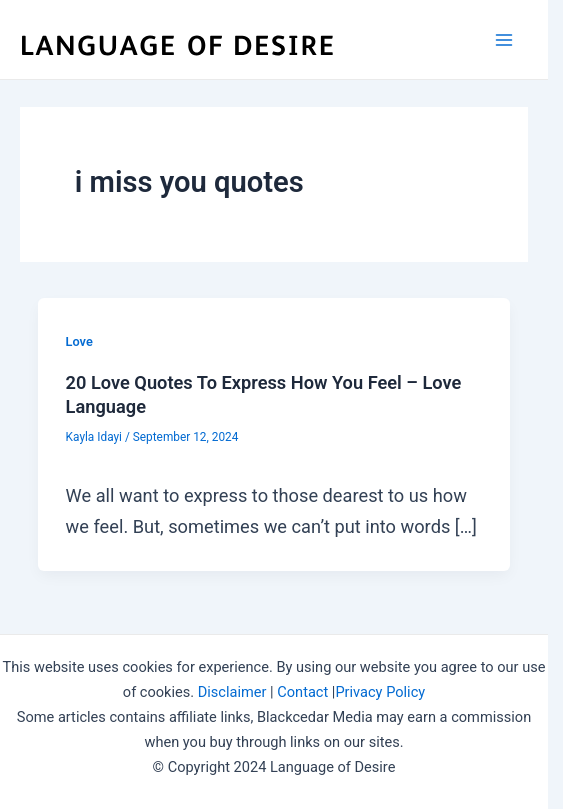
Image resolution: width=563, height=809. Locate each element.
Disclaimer (232, 692)
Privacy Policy (380, 692)
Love (79, 341)
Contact (302, 692)
